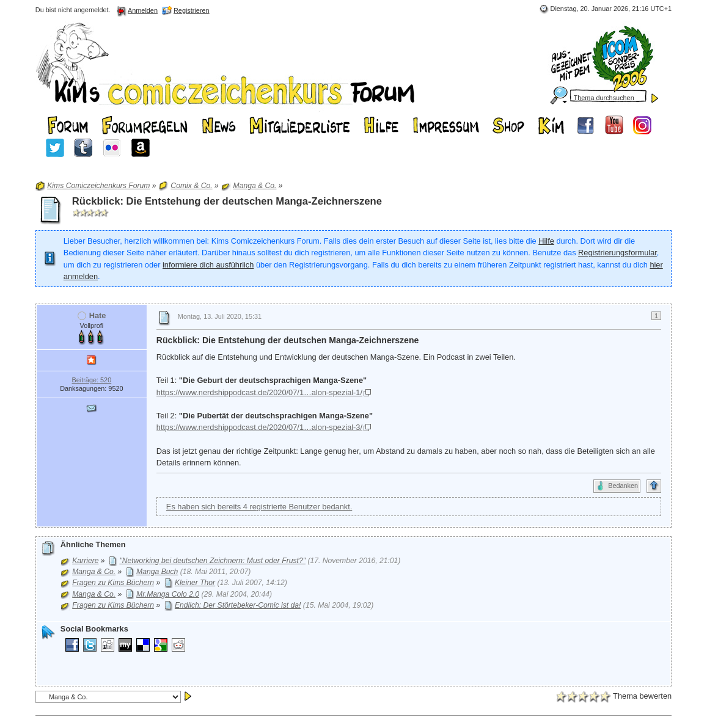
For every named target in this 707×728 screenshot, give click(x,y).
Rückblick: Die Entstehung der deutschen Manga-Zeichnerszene (227, 201)
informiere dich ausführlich (208, 265)
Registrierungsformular (617, 253)
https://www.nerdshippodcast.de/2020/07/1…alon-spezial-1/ (259, 392)
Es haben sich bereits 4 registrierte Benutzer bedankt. (259, 507)
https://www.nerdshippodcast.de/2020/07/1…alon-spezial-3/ (259, 427)
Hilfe (546, 241)
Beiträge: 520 (91, 380)
